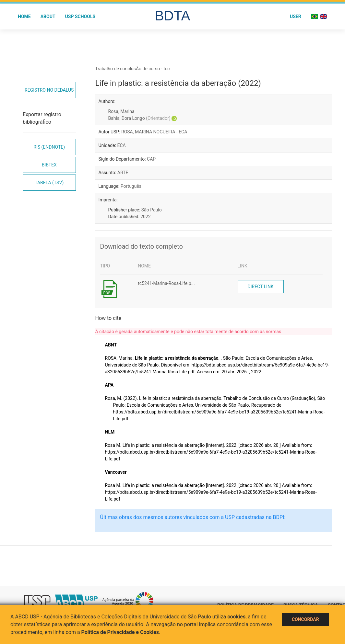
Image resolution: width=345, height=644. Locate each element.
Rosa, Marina (121, 111)
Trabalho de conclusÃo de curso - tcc (133, 69)
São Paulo (152, 210)
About (48, 17)
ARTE (123, 173)
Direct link (261, 287)
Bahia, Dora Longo (139, 118)
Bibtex (49, 165)
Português (131, 186)
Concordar (305, 619)
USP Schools (80, 17)
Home (24, 17)
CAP (151, 159)
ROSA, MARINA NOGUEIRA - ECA (154, 132)
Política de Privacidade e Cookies (120, 632)
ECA (121, 145)
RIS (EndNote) (49, 147)
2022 (145, 217)
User (296, 17)
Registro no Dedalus (49, 90)
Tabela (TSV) (49, 183)
